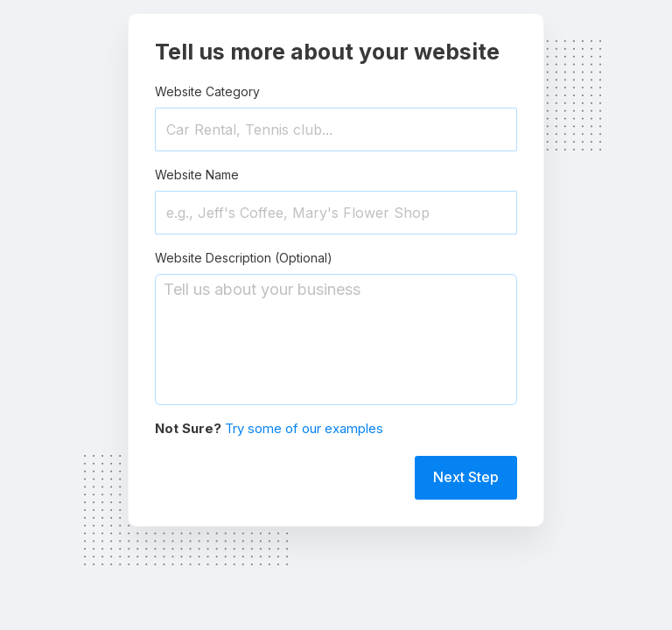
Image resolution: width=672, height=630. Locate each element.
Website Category (207, 91)
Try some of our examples (304, 428)
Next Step (466, 477)
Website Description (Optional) (244, 258)
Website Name (197, 175)
